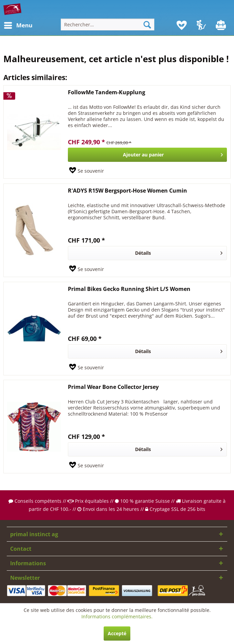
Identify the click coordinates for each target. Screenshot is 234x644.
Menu (12, 24)
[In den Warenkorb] (147, 155)
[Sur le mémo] (87, 171)
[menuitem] (10, 25)
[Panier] (222, 25)
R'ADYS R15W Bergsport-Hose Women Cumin (127, 191)
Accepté (117, 633)
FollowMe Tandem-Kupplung (107, 92)
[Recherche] (147, 24)
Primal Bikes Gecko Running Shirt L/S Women (129, 289)
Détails (179, 252)
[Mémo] (182, 25)
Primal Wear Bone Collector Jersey (113, 387)
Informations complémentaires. (117, 616)
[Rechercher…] (108, 24)
